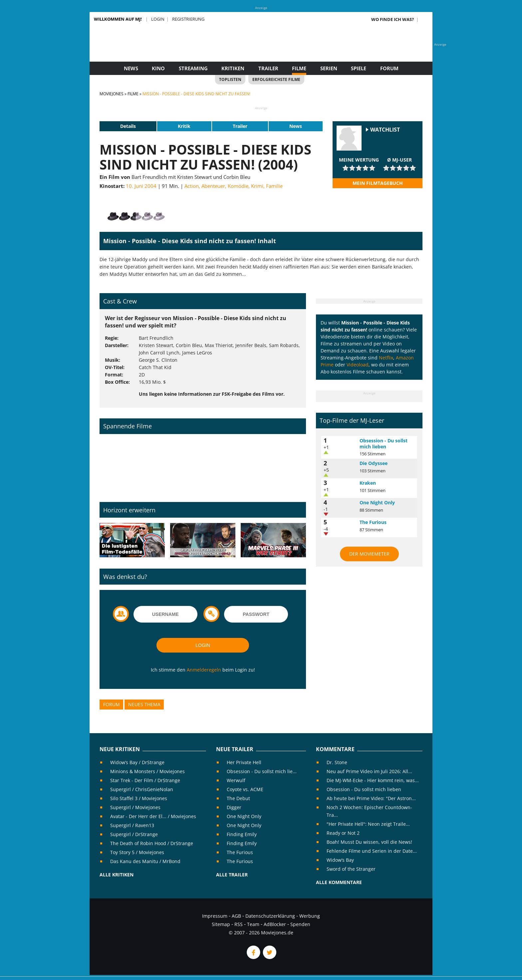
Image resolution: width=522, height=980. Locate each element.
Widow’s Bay (340, 860)
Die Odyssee (374, 463)
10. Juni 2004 (141, 186)
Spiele (359, 68)
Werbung (310, 916)
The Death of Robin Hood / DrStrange (152, 843)
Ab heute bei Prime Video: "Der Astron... (371, 798)
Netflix (386, 358)
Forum (389, 68)
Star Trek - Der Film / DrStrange (145, 780)
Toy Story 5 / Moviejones (137, 852)
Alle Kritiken (117, 875)
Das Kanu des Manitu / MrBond (145, 861)
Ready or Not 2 (343, 833)
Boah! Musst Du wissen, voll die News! (369, 842)
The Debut (238, 798)
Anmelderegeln (204, 670)
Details (128, 126)
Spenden (300, 924)
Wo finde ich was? (392, 19)
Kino (158, 68)
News (131, 68)
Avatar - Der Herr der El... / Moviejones (153, 816)
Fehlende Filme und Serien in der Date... (372, 851)
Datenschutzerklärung (270, 916)
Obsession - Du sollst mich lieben (384, 444)
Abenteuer (213, 186)
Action (192, 186)
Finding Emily (242, 834)
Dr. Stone (337, 762)
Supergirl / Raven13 (132, 825)
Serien (329, 68)
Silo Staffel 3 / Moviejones (139, 798)
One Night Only (377, 502)
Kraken (368, 483)
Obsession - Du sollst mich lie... (262, 771)
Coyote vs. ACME (245, 789)
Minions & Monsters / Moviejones (147, 771)
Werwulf (236, 780)
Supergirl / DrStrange (134, 834)
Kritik (184, 126)
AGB (236, 916)
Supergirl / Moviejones (135, 807)
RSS (239, 924)
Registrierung (188, 19)
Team (253, 924)
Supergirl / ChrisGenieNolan (142, 789)
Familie (274, 186)
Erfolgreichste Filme (276, 79)
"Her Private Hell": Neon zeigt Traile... (368, 824)
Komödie (238, 186)
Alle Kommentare (339, 882)
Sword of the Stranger (351, 869)
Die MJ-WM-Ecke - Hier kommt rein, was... (373, 780)
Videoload (358, 365)
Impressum (215, 916)
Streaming (193, 68)
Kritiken (233, 68)
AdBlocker (275, 924)
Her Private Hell (244, 762)
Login (158, 19)
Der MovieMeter (369, 554)
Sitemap (221, 924)
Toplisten (230, 79)
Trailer (268, 68)
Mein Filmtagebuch (378, 183)
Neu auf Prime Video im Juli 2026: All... (369, 771)
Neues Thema (144, 704)
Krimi (257, 186)
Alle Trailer (232, 875)
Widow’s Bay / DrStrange (137, 762)
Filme (299, 68)
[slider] (359, 168)
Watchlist (385, 130)
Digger (234, 807)
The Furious (373, 522)
